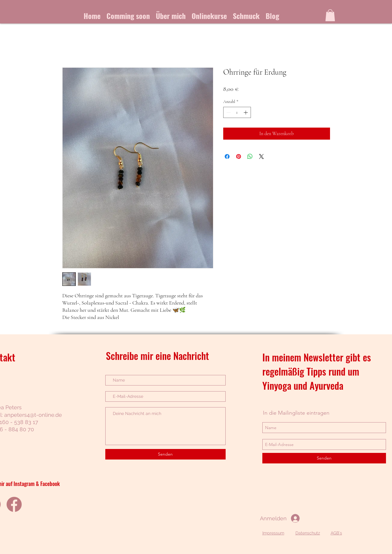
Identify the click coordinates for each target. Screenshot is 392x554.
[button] (330, 15)
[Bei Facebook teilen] (227, 156)
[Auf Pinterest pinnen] (239, 156)
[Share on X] (261, 156)
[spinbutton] (237, 112)
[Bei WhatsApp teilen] (250, 156)
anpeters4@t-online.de (33, 415)
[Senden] (165, 454)
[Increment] (246, 112)
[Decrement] (228, 112)
